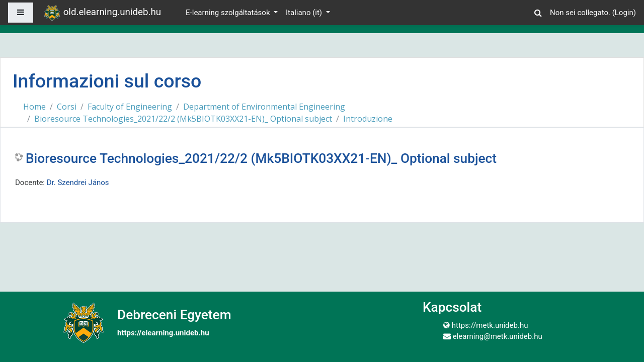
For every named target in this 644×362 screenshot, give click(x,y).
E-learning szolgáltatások (229, 13)
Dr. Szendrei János (78, 183)
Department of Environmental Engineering (264, 107)
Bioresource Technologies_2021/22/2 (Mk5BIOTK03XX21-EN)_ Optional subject (183, 119)
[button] (538, 11)
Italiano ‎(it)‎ (305, 13)
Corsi (67, 107)
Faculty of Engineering (130, 107)
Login (624, 13)
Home (34, 107)
